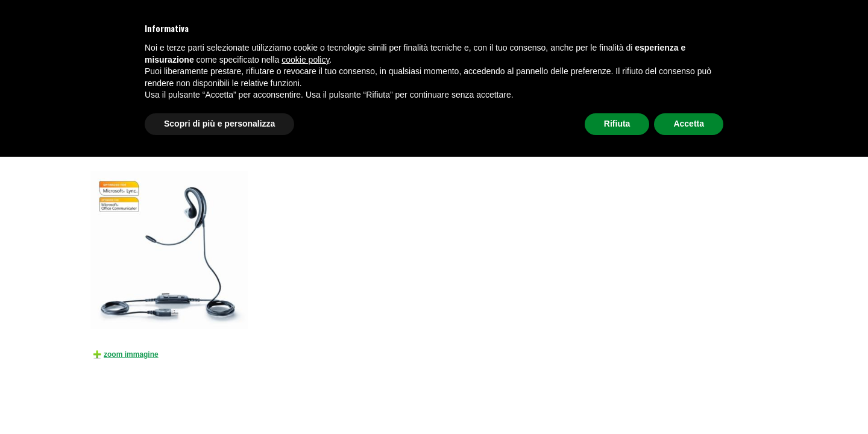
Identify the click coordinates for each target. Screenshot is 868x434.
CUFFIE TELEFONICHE (233, 115)
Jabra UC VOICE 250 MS (419, 145)
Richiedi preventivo (730, 115)
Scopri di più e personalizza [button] (219, 401)
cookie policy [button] (305, 337)
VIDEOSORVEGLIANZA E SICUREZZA (353, 115)
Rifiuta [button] (617, 401)
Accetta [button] (689, 401)
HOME (108, 145)
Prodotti (135, 145)
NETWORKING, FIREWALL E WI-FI (614, 115)
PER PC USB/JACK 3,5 (344, 145)
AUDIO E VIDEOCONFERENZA (486, 115)
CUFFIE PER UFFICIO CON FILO (263, 145)
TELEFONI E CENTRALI (136, 115)
